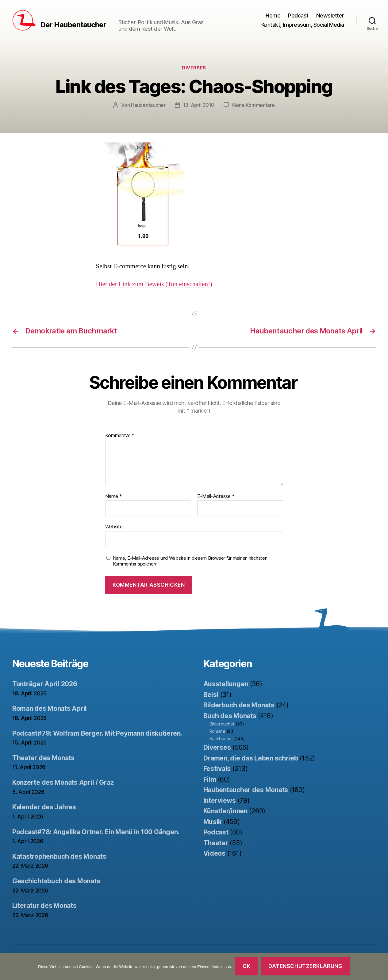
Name (114, 496)
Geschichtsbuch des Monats (56, 881)
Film (210, 779)
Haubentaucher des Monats (246, 790)
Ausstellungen (226, 684)
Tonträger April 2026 (45, 684)
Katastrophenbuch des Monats (59, 856)
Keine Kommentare (254, 105)
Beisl (211, 695)
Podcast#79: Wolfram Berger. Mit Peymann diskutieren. (97, 733)
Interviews (220, 801)
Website (114, 527)
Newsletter (330, 16)
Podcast (298, 16)
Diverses (194, 68)
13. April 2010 (199, 105)
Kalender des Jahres (44, 807)
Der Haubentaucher (73, 25)
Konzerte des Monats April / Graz (63, 782)
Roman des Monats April (50, 708)
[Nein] (380, 966)
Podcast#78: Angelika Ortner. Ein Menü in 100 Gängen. (96, 832)
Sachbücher (221, 739)
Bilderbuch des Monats (239, 705)
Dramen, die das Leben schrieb (251, 758)
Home (273, 16)
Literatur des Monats (44, 906)
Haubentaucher (148, 105)
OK (246, 966)
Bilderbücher (222, 724)
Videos (214, 853)
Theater (216, 843)
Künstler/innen (225, 811)
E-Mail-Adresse (216, 496)
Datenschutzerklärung (305, 966)
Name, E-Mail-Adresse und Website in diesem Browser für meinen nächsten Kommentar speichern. (190, 561)
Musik (213, 822)
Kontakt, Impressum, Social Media (303, 25)
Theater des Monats (43, 758)
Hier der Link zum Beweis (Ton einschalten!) (154, 284)
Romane (217, 731)
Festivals (217, 769)
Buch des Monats (230, 716)
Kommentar (120, 436)
